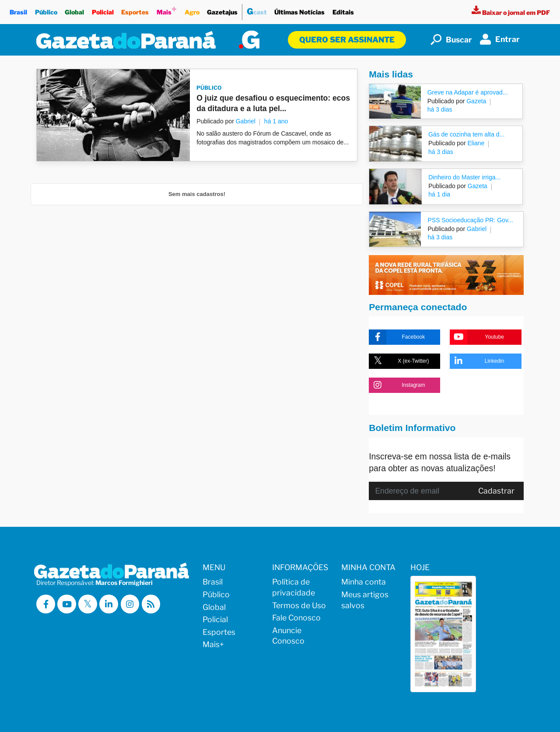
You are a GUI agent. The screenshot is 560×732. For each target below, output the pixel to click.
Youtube (477, 337)
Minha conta (364, 582)
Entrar (500, 39)
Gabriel (246, 121)
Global (74, 10)
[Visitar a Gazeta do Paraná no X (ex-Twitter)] (88, 604)
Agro (192, 10)
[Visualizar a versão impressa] (511, 12)
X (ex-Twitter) (399, 361)
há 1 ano (276, 121)
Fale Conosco (296, 618)
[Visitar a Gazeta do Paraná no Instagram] (130, 604)
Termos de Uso (299, 605)
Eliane (475, 143)
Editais (343, 10)
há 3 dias (440, 109)
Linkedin (477, 361)
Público (46, 10)
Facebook (397, 337)
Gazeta (475, 101)
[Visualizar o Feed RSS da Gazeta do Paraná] (152, 604)
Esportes (135, 10)
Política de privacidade (294, 587)
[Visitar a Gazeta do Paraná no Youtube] (67, 604)
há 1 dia (439, 194)
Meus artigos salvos (365, 600)
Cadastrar (496, 491)
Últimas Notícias (300, 10)
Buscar (451, 40)
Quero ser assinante (347, 40)
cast (257, 10)
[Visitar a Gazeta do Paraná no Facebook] (46, 604)
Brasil (18, 10)
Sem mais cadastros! (197, 194)
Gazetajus (222, 10)
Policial (103, 10)
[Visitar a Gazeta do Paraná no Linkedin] (109, 604)
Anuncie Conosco (288, 636)
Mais (167, 10)
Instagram (397, 385)
